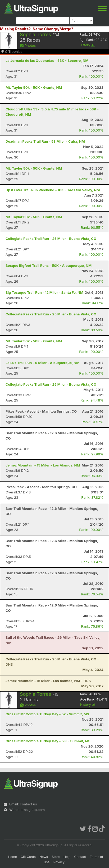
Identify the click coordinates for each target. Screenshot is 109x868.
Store (56, 857)
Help (67, 857)
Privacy (59, 862)
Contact (80, 857)
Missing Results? (15, 29)
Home (12, 857)
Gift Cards (28, 857)
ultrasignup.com (32, 810)
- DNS (48, 681)
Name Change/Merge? (53, 29)
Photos (28, 45)
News (44, 857)
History (87, 45)
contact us (28, 804)
